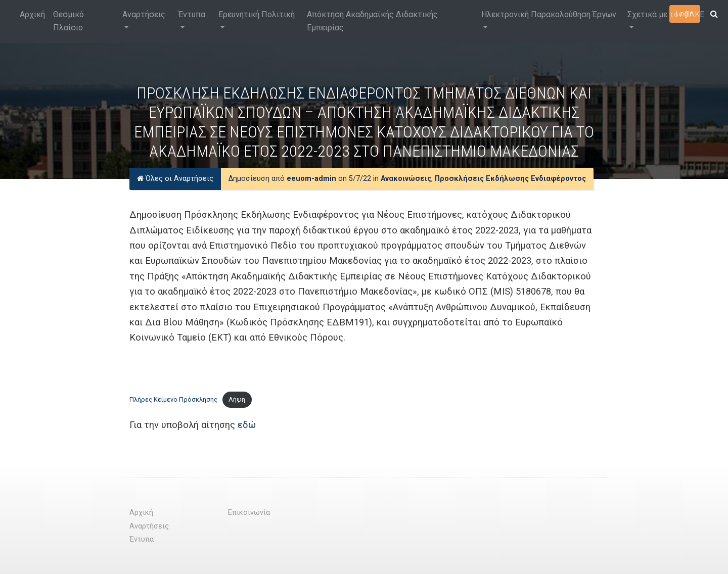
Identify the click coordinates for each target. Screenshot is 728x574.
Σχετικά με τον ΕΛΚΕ (666, 14)
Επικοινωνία (249, 513)
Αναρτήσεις (144, 14)
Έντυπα (192, 14)
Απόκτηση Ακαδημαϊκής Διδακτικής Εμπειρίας (372, 21)
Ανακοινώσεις (406, 179)
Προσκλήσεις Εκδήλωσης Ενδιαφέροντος (510, 179)
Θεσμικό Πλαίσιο (69, 21)
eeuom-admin (311, 179)
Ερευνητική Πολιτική (257, 14)
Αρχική (32, 14)
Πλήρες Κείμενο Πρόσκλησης (173, 399)
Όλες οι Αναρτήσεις (175, 179)
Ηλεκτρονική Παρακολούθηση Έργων (549, 14)
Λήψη (237, 399)
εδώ (247, 425)
